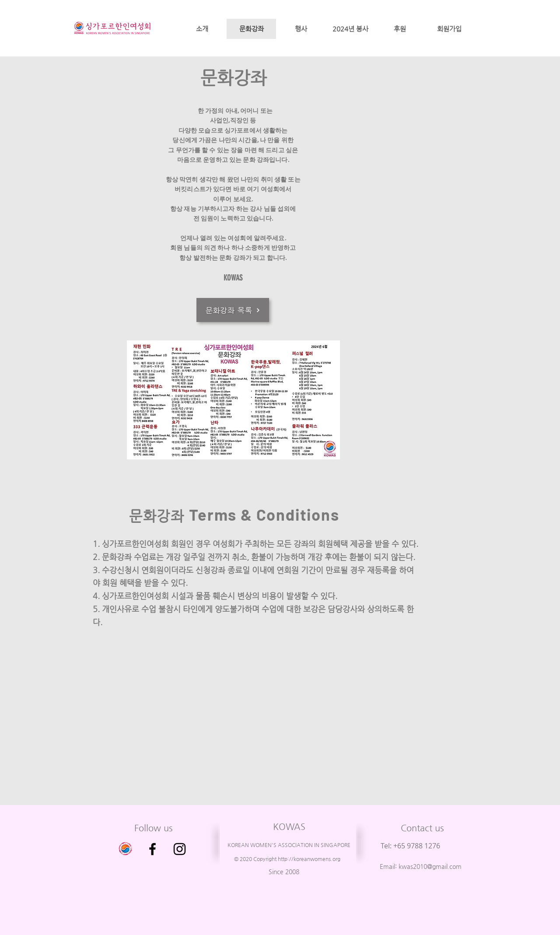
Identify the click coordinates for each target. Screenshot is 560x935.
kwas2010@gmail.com (430, 866)
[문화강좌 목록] (233, 310)
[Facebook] (152, 849)
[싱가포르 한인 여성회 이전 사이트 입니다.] (125, 849)
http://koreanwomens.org (309, 859)
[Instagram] (180, 849)
